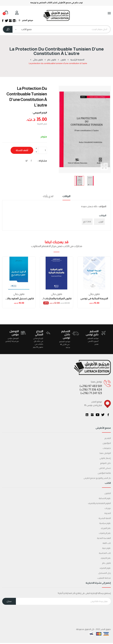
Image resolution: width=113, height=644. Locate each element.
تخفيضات (107, 448)
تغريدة (27, 161)
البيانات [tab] (66, 196)
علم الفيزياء (106, 528)
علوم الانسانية (105, 498)
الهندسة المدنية (104, 538)
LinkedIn (87, 415)
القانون (108, 493)
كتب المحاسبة (105, 553)
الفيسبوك (108, 415)
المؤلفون (107, 443)
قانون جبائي (19, 294)
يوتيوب (98, 415)
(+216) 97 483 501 (91, 386)
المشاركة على (31, 161)
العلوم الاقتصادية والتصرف (99, 503)
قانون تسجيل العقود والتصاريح (19, 298)
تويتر (103, 415)
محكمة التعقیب (104, 578)
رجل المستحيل (105, 573)
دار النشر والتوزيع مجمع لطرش (97, 478)
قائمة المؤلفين (104, 473)
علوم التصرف (105, 568)
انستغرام (92, 415)
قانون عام (106, 563)
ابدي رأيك (48, 196)
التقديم (108, 438)
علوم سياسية (105, 523)
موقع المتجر (26, 20)
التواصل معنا (105, 453)
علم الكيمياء (106, 558)
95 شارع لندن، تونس (93, 405)
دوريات (108, 508)
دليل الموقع (105, 463)
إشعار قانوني (105, 458)
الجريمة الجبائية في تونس (94, 298)
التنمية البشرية (105, 518)
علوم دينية (106, 548)
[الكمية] (43, 150)
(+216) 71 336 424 (91, 390)
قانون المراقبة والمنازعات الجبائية (56, 298)
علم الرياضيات (105, 533)
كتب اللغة (107, 543)
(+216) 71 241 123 (91, 393)
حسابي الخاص (105, 468)
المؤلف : (102, 206)
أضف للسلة (22, 150)
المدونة (108, 513)
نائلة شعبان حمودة (89, 206)
